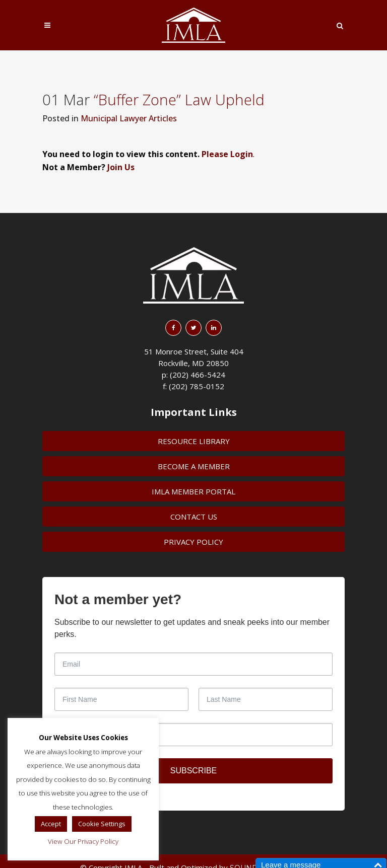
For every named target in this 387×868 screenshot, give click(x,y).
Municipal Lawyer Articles (129, 118)
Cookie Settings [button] (102, 824)
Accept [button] (51, 824)
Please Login (227, 154)
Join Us (121, 167)
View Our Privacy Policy (83, 841)
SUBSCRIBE (193, 771)
